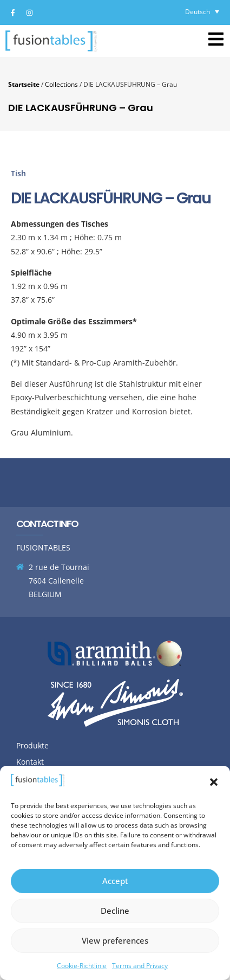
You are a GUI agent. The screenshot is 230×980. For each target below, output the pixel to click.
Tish (18, 173)
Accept (115, 881)
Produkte (32, 745)
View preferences (115, 940)
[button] (214, 782)
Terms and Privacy (140, 966)
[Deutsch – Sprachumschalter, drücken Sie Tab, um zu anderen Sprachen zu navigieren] (202, 12)
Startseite (24, 84)
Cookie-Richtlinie (82, 966)
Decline (115, 911)
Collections (61, 84)
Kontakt (30, 762)
